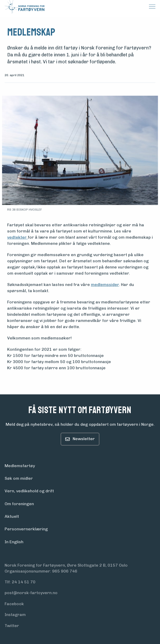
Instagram (15, 615)
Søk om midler (19, 478)
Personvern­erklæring (26, 529)
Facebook (14, 604)
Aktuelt (12, 516)
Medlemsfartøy (20, 466)
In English (14, 542)
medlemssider (105, 285)
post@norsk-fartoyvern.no (31, 593)
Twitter (12, 626)
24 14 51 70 (24, 582)
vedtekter (17, 237)
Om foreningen (19, 504)
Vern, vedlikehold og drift (29, 491)
